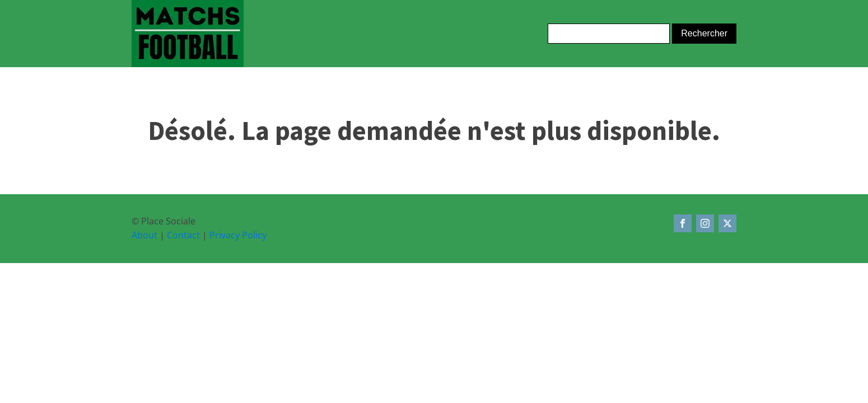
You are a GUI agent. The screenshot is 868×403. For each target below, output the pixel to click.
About (144, 235)
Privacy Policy (238, 235)
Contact (183, 235)
